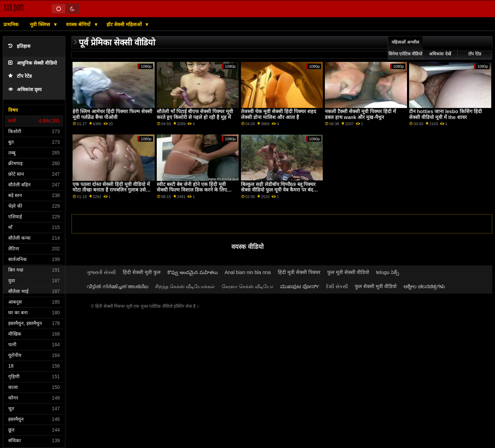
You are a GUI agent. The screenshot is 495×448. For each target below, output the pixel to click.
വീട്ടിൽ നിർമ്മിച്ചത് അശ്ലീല (117, 286)
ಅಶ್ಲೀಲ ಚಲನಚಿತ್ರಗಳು (424, 286)
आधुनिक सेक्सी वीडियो (33, 63)
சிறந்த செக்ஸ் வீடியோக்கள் (185, 286)
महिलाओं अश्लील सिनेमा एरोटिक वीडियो (405, 48)
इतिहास (19, 46)
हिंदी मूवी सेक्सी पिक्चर (299, 272)
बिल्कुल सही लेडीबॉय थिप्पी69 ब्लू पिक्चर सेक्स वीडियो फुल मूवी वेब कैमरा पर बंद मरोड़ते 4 (278, 190)
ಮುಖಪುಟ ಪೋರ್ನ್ (300, 286)
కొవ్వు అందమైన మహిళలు (193, 272)
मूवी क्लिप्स (41, 24)
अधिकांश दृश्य (25, 90)
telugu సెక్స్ (388, 272)
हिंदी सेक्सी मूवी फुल (142, 272)
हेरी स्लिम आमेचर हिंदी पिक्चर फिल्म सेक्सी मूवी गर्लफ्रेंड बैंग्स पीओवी (112, 114)
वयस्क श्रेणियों (79, 24)
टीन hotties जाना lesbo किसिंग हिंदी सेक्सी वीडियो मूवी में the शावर (445, 114)
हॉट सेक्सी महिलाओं (125, 24)
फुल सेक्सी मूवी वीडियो (376, 286)
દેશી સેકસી (337, 286)
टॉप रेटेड (20, 76)
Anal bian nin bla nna (248, 272)
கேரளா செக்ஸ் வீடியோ (247, 286)
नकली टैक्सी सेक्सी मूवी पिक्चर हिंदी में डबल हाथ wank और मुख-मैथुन (360, 114)
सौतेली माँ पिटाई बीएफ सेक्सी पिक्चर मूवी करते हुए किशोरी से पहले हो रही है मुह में (195, 114)
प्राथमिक (11, 24)
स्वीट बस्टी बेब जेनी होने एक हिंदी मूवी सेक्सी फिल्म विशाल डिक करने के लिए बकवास (192, 190)
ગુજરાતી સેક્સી (101, 272)
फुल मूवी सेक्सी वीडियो (348, 272)
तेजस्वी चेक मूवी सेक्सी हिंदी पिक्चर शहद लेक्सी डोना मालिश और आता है (279, 114)
